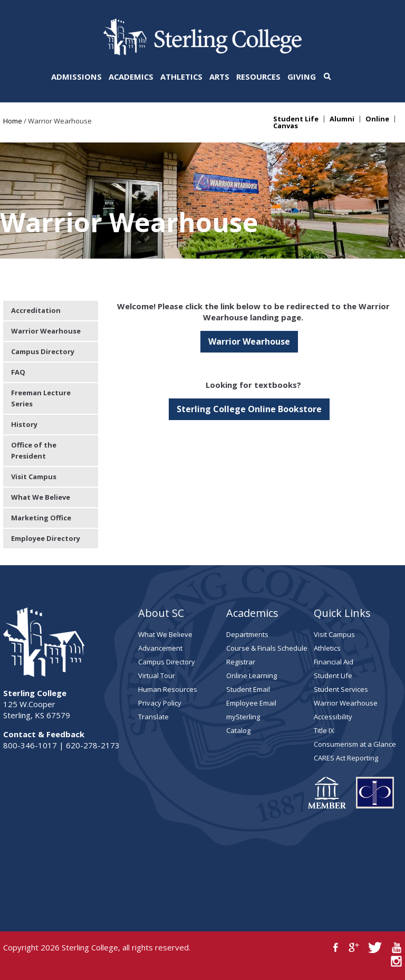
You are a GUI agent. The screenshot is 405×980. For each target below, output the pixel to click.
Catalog (238, 730)
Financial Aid (334, 662)
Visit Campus (34, 477)
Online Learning (252, 675)
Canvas (286, 126)
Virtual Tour (157, 675)
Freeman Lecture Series (41, 398)
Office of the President (34, 450)
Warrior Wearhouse (249, 341)
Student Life (296, 119)
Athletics (181, 77)
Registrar (241, 662)
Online (377, 119)
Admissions (76, 77)
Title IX (324, 730)
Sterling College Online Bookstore (249, 409)
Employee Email (251, 703)
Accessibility (333, 717)
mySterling (243, 717)
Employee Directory (46, 538)
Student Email (248, 689)
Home (13, 121)
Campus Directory (43, 351)
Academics (131, 77)
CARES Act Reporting (346, 758)
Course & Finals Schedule (267, 648)
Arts (219, 77)
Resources (258, 77)
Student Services (341, 689)
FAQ (18, 372)
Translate (153, 717)
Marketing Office (41, 518)
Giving (302, 77)
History (24, 424)
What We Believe (41, 497)
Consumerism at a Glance (355, 744)
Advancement (160, 648)
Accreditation (36, 310)
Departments (247, 634)
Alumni (342, 119)
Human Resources (168, 689)
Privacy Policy (160, 703)
